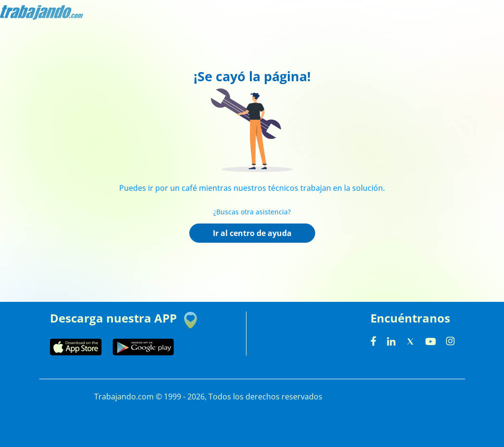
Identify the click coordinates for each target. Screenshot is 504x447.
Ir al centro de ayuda (252, 233)
